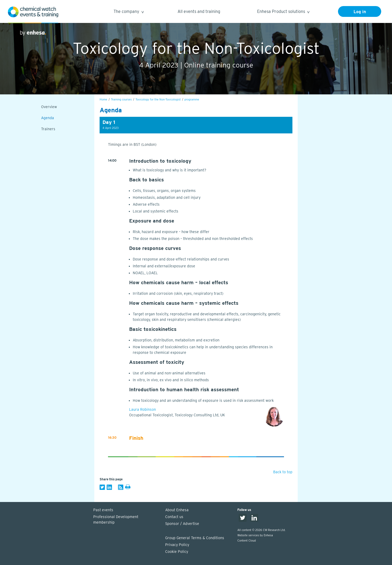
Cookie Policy (177, 552)
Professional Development (127, 520)
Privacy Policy (177, 545)
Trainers (48, 129)
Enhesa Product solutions (283, 12)
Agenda (48, 118)
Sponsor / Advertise (182, 524)
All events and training (199, 11)
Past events (103, 510)
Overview (49, 107)
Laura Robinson (143, 409)
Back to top (283, 472)
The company (128, 12)
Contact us (174, 517)
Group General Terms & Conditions (195, 538)
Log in (360, 12)
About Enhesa (177, 510)
